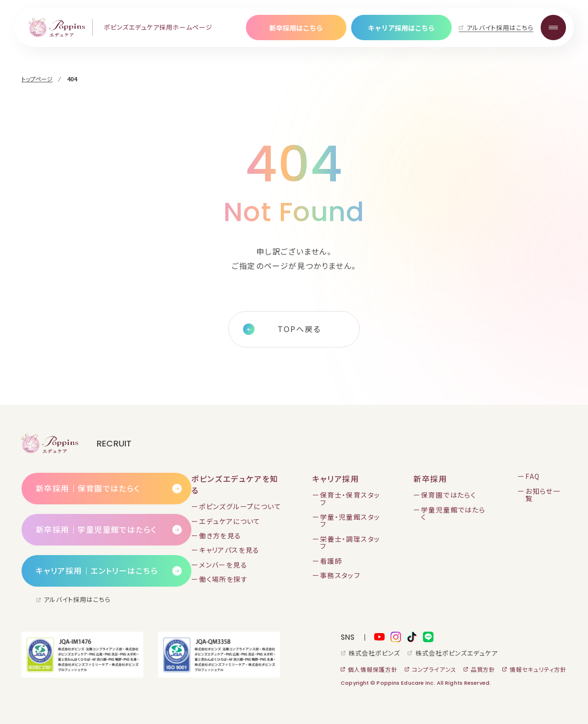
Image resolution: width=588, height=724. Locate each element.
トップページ (37, 79)
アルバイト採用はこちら (500, 28)
